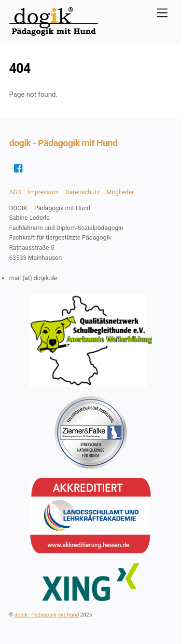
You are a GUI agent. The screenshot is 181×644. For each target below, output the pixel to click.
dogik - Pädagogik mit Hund (47, 615)
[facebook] (19, 167)
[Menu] (162, 13)
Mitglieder (120, 192)
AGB (15, 192)
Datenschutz (83, 192)
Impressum (43, 192)
